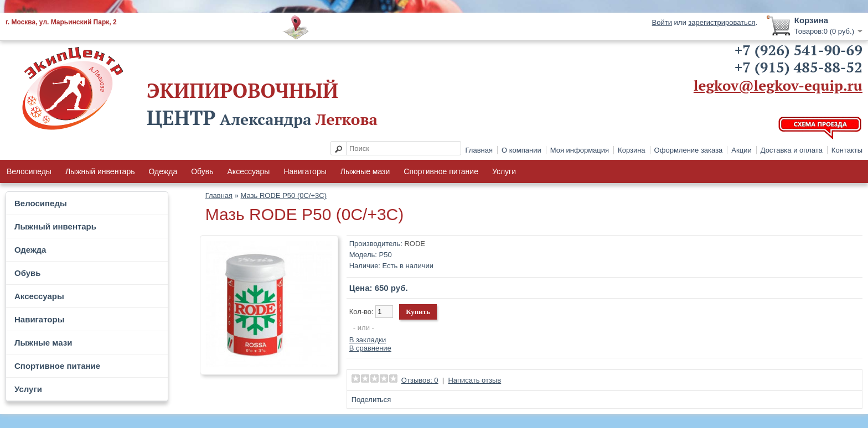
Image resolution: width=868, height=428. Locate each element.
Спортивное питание (441, 171)
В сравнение (370, 348)
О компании (521, 150)
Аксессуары (249, 171)
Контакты (847, 150)
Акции (741, 150)
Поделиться (371, 400)
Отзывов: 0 (420, 380)
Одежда (163, 171)
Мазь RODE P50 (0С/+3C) (284, 195)
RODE (415, 244)
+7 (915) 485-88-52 (799, 67)
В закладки (368, 340)
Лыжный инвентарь (100, 171)
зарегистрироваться (722, 22)
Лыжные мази (365, 171)
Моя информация (580, 150)
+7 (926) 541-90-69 (799, 50)
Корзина (632, 150)
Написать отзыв (474, 380)
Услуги (504, 171)
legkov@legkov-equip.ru (778, 85)
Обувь (202, 171)
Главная (479, 150)
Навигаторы (305, 171)
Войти (662, 22)
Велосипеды (29, 171)
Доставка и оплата (792, 150)
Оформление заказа (689, 150)
